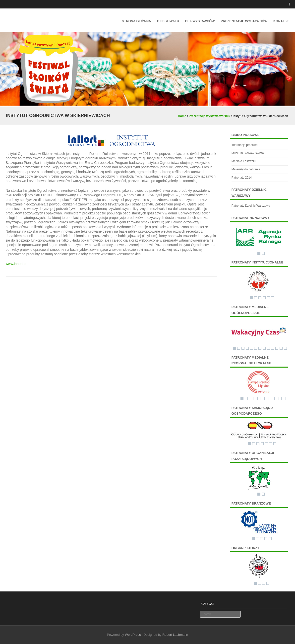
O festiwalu (168, 21)
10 (273, 348)
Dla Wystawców (200, 21)
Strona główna (136, 21)
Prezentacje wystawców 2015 (209, 116)
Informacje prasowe (245, 145)
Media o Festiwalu (244, 161)
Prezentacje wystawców (244, 21)
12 (281, 348)
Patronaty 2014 (242, 178)
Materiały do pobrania (246, 169)
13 (285, 348)
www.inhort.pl (16, 264)
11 (277, 348)
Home (182, 116)
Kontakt (281, 21)
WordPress (133, 635)
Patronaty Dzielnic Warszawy (251, 206)
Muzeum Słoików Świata (248, 153)
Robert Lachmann (175, 635)
